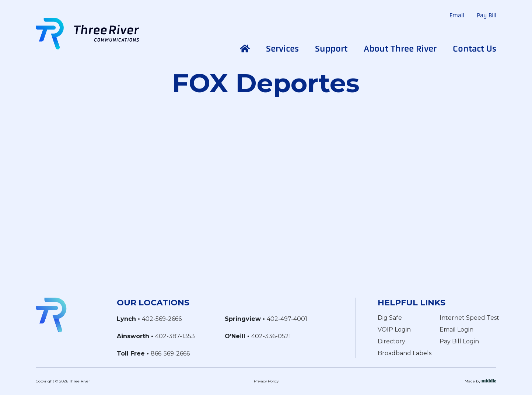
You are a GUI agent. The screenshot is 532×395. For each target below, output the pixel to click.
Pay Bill (486, 15)
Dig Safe (390, 318)
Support (331, 49)
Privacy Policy (266, 381)
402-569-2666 (162, 319)
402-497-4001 (287, 319)
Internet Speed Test (469, 318)
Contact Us (475, 49)
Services (282, 49)
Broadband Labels (405, 353)
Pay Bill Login (459, 341)
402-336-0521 (271, 336)
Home (245, 49)
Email (457, 15)
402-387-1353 (175, 336)
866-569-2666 (170, 354)
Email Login (456, 330)
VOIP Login (394, 330)
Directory (391, 341)
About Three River (400, 49)
